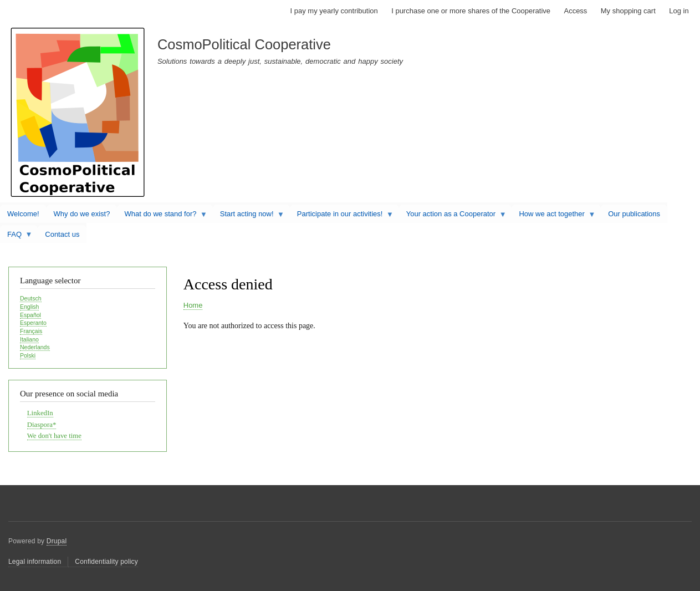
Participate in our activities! (342, 216)
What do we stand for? (162, 216)
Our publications (634, 214)
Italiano (29, 339)
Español (30, 315)
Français (31, 331)
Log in (679, 11)
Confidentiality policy (106, 562)
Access (575, 11)
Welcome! (23, 214)
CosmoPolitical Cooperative (244, 44)
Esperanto (33, 323)
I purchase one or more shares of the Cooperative (471, 11)
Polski (28, 355)
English (29, 307)
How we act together (553, 216)
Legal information (35, 562)
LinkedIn (40, 413)
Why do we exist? (82, 214)
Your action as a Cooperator (453, 216)
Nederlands (35, 347)
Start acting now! (249, 216)
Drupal (57, 541)
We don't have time (54, 436)
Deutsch (31, 298)
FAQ (16, 237)
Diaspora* (42, 425)
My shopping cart (628, 11)
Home (193, 305)
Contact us (62, 234)
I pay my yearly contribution (334, 11)
